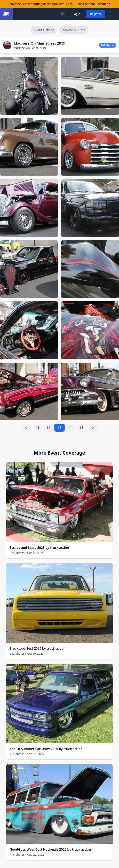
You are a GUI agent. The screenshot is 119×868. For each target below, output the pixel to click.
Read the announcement (93, 4)
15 (81, 428)
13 (59, 428)
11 (38, 428)
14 (71, 428)
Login (76, 14)
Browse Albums (74, 30)
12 (48, 428)
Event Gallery (44, 30)
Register (96, 14)
